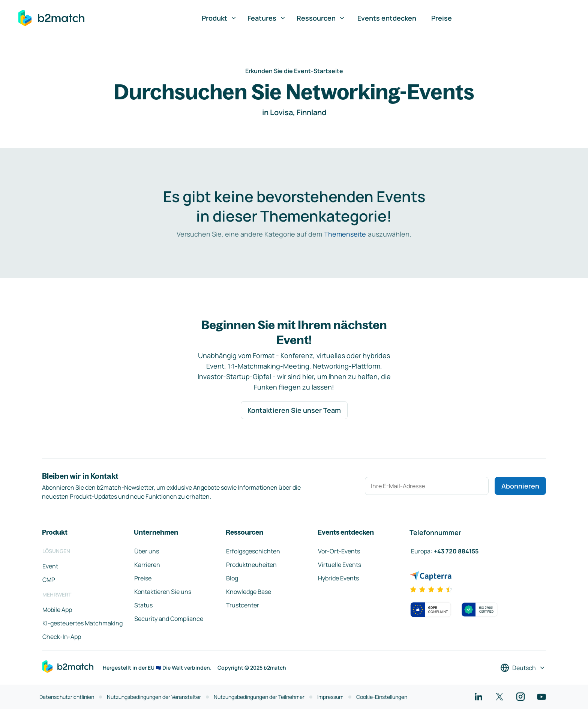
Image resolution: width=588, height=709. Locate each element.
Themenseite (345, 234)
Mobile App (57, 610)
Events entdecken (387, 18)
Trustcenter (243, 605)
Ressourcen (321, 18)
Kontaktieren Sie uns (163, 592)
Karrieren (147, 565)
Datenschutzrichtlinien (67, 697)
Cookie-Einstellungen (382, 697)
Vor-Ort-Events (339, 551)
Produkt (219, 18)
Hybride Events (338, 578)
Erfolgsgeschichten (253, 551)
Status (143, 605)
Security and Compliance (169, 619)
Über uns (147, 551)
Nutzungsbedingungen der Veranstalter (154, 697)
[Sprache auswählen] (523, 668)
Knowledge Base (249, 592)
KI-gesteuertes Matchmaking (82, 623)
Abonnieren (520, 486)
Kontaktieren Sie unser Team (294, 410)
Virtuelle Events (340, 565)
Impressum (330, 697)
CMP (49, 580)
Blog (232, 578)
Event (50, 566)
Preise (442, 18)
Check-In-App (62, 637)
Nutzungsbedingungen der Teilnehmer (259, 697)
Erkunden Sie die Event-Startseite (294, 71)
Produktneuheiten (251, 565)
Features (267, 18)
